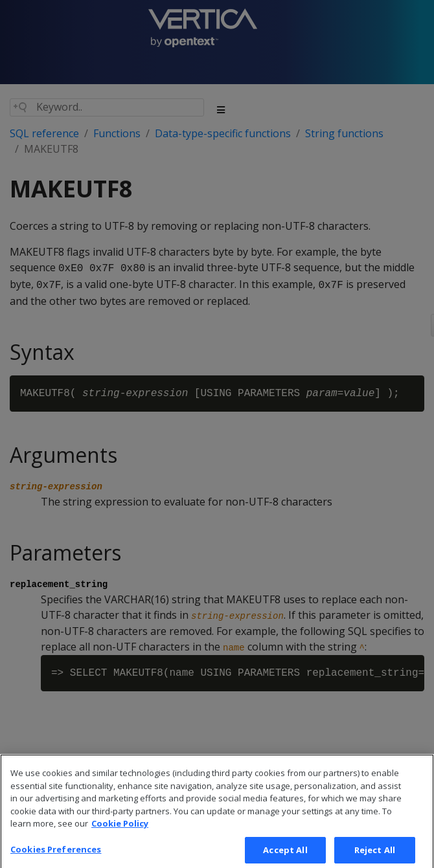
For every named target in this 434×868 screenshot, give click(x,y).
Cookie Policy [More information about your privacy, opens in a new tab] (120, 834)
